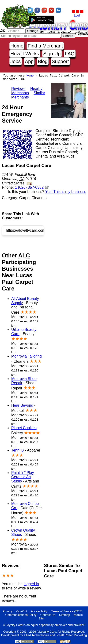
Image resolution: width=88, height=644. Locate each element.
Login (78, 15)
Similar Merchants (28, 95)
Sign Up (52, 53)
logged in (31, 584)
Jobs (15, 61)
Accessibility (39, 611)
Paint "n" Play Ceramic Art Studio (23, 477)
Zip (3, 30)
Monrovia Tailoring (27, 356)
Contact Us (48, 615)
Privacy (8, 611)
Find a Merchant (45, 46)
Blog (43, 61)
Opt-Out (22, 611)
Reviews (18, 89)
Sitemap (65, 615)
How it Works (25, 53)
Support (60, 61)
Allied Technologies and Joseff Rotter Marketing (55, 635)
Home (17, 46)
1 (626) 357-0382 (29, 187)
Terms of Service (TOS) (67, 611)
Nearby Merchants (27, 91)
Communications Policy (21, 615)
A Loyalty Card (46, 632)
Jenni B (17, 450)
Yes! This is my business (66, 192)
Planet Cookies (24, 428)
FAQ (70, 53)
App (29, 61)
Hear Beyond (22, 405)
